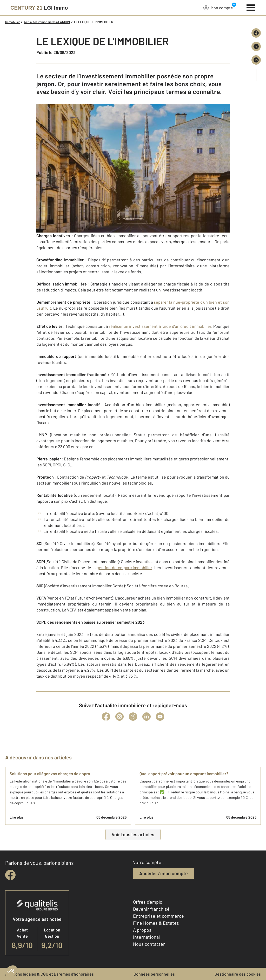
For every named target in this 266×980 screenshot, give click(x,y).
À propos (142, 930)
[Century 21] (39, 8)
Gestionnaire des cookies (238, 974)
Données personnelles (154, 974)
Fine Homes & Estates (156, 923)
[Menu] (251, 7)
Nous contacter (149, 944)
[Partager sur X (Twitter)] (256, 46)
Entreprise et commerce (158, 916)
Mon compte (218, 8)
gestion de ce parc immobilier (124, 567)
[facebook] (10, 875)
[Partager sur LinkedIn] (256, 60)
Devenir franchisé (151, 909)
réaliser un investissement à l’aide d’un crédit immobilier (160, 326)
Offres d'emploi (148, 902)
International (146, 937)
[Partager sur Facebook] (256, 33)
